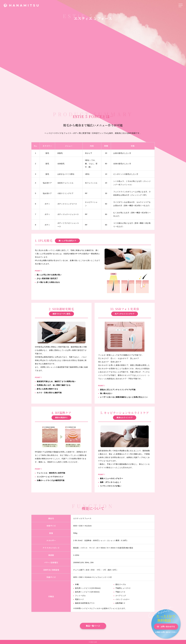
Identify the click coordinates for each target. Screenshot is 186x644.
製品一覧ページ (93, 626)
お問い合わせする (168, 627)
